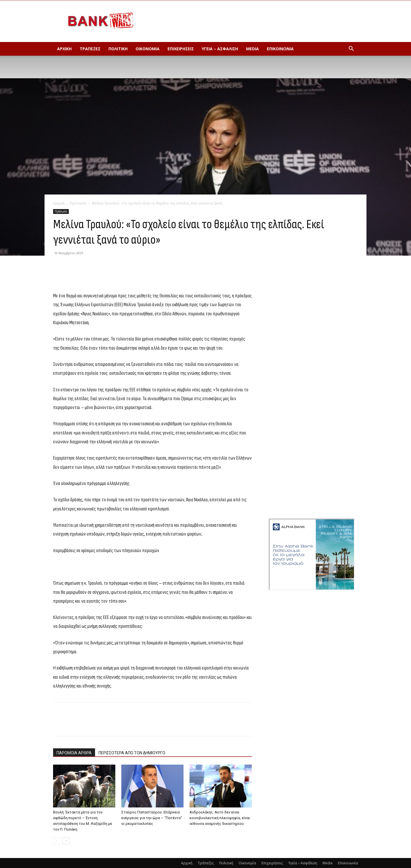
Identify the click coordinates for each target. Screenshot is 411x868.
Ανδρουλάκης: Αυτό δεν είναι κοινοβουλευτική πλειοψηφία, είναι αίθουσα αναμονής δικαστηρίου (220, 818)
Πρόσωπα (78, 203)
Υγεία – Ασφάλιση (220, 49)
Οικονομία (148, 49)
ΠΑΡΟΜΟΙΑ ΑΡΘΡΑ (74, 753)
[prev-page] (57, 841)
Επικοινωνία (280, 49)
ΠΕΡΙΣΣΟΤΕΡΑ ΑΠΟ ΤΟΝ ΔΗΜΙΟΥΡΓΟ (132, 753)
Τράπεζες (90, 49)
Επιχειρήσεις (181, 49)
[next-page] (66, 841)
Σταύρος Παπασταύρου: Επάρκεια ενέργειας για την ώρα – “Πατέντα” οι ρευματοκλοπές (152, 818)
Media (252, 49)
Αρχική (64, 49)
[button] (351, 49)
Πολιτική (118, 49)
